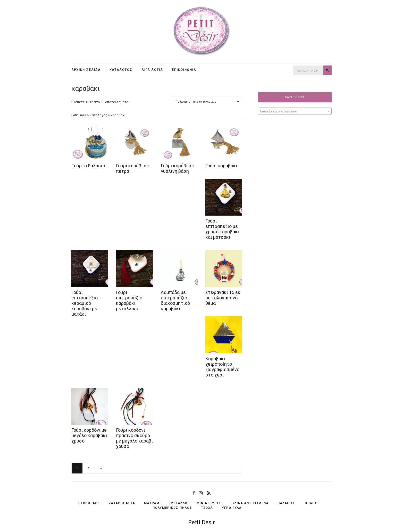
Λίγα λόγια (152, 70)
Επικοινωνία (184, 70)
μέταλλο (179, 503)
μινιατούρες (209, 503)
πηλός (311, 503)
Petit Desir (202, 522)
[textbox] (295, 111)
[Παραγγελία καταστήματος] (207, 102)
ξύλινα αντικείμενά (249, 503)
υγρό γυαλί (232, 508)
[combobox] (295, 111)
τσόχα (207, 508)
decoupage (89, 503)
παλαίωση (287, 503)
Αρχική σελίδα (86, 70)
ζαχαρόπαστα (122, 503)
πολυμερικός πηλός (172, 508)
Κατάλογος (121, 70)
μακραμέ (153, 503)
